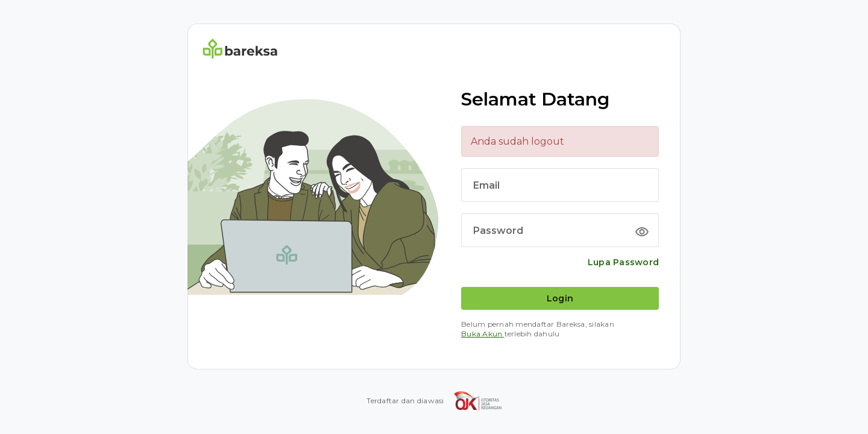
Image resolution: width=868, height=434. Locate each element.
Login (560, 298)
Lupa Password (623, 262)
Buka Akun (483, 334)
